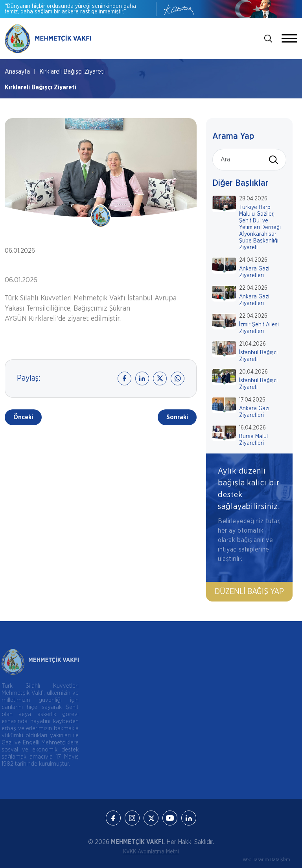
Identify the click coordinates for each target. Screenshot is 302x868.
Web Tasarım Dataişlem (266, 860)
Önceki (23, 417)
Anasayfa (17, 72)
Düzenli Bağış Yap (249, 592)
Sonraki (177, 417)
